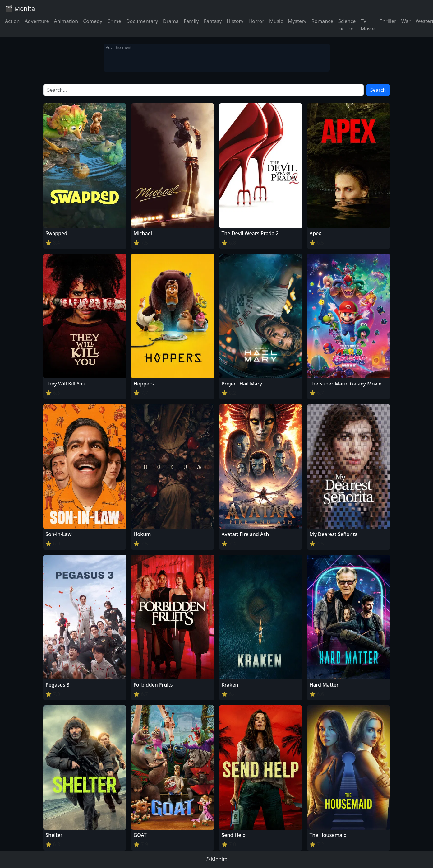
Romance (322, 21)
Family (191, 21)
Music (276, 21)
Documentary (142, 21)
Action (12, 21)
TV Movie (368, 25)
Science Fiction (347, 25)
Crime (114, 21)
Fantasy (213, 21)
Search (378, 90)
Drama (171, 21)
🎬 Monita (20, 9)
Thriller (388, 21)
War (406, 21)
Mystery (297, 21)
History (235, 21)
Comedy (93, 21)
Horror (256, 21)
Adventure (37, 21)
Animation (66, 21)
